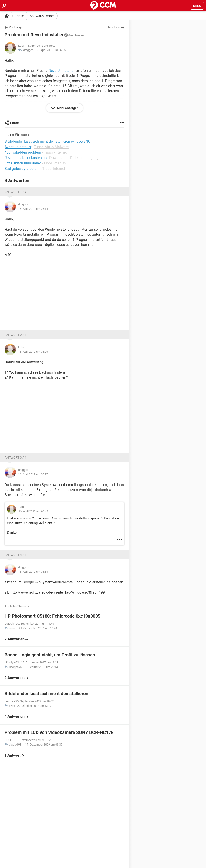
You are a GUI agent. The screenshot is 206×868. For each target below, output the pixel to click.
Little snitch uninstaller (23, 163)
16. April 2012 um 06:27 (33, 474)
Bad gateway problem (22, 169)
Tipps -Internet (55, 152)
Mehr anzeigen (67, 108)
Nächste (114, 27)
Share (15, 123)
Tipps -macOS (55, 163)
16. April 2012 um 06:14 (33, 209)
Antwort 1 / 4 (15, 192)
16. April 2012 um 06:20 (33, 352)
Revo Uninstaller (61, 71)
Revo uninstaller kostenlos (26, 158)
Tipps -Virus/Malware (51, 147)
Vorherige (16, 27)
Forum (19, 16)
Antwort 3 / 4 (15, 457)
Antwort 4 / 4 (15, 555)
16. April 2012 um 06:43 (33, 511)
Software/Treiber (42, 16)
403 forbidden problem (23, 152)
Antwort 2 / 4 (15, 335)
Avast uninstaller (18, 147)
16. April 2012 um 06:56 (51, 50)
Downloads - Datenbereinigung (74, 158)
